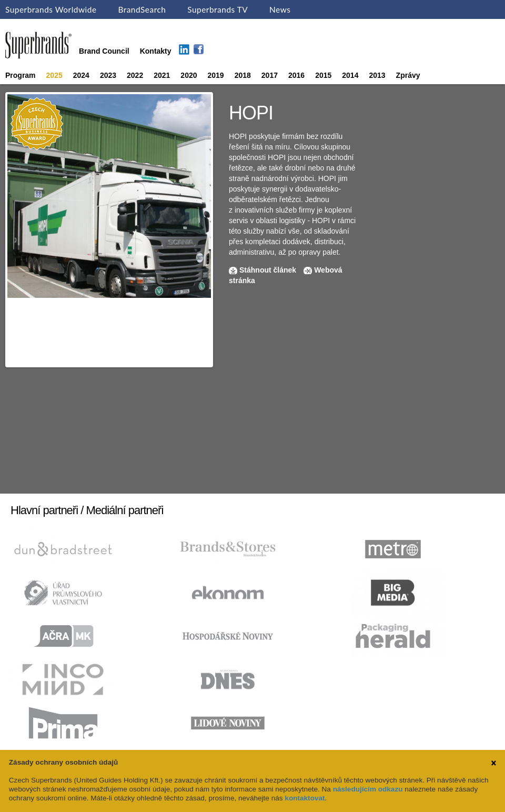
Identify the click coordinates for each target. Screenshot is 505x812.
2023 (108, 75)
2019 (216, 75)
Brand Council (104, 51)
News (280, 9)
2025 (54, 75)
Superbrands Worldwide (51, 9)
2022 (135, 75)
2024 (81, 75)
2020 (189, 75)
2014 (350, 75)
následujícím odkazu (368, 789)
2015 (323, 75)
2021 (162, 75)
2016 (296, 75)
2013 (377, 75)
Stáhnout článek (268, 270)
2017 (270, 75)
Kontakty (156, 51)
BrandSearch (142, 9)
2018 (243, 75)
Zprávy (408, 75)
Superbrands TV (218, 9)
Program (21, 75)
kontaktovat (305, 798)
